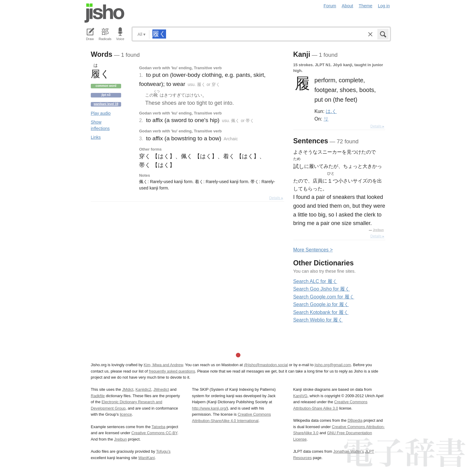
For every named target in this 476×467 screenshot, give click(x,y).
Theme (366, 6)
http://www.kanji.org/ (209, 408)
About (348, 6)
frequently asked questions (172, 371)
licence (126, 414)
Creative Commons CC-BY (154, 433)
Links (96, 137)
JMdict (128, 389)
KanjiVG (300, 396)
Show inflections (100, 125)
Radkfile (98, 396)
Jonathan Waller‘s (349, 451)
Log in (384, 6)
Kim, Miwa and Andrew (163, 365)
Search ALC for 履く (315, 281)
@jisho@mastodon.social (266, 365)
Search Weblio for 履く (318, 320)
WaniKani (147, 458)
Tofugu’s (163, 451)
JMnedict (161, 389)
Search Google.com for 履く (324, 297)
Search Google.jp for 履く (321, 304)
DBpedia (355, 420)
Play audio (101, 113)
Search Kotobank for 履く (321, 312)
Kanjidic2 (143, 389)
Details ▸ (276, 198)
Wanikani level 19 (106, 104)
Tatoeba (158, 427)
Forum (330, 6)
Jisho (104, 13)
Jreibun (378, 230)
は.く (331, 111)
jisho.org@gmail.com (333, 365)
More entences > (313, 250)
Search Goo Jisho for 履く (322, 289)
